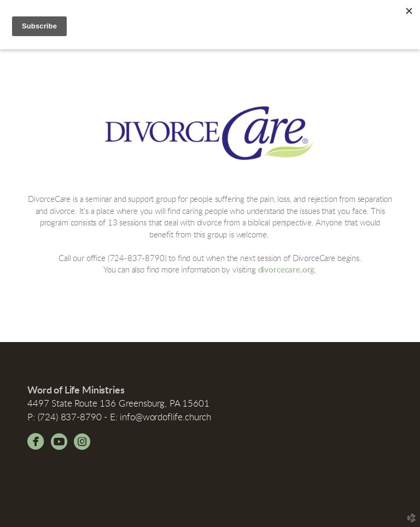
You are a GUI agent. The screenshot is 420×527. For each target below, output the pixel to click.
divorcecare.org (287, 270)
